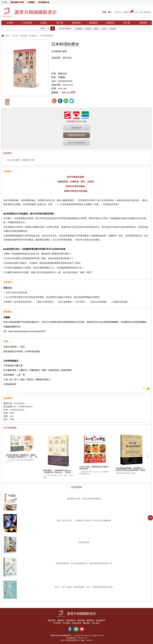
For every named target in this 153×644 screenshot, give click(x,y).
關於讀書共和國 (17, 2)
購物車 (126, 12)
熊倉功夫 (63, 74)
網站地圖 (81, 620)
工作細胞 (112, 29)
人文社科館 (27, 23)
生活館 (43, 23)
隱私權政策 (71, 620)
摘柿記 (96, 29)
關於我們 (51, 620)
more (144, 389)
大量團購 (31, 2)
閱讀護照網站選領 (76, 135)
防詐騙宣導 (101, 620)
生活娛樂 (24, 36)
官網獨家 (79, 29)
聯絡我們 (87, 623)
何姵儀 (62, 77)
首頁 (7, 36)
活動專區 (143, 23)
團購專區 (90, 620)
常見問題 (57, 623)
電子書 (127, 23)
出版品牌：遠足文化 (62, 58)
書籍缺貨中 (76, 128)
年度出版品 (76, 623)
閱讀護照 (93, 23)
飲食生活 (33, 36)
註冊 (104, 12)
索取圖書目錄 (44, 2)
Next (147, 456)
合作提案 (66, 623)
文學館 (10, 23)
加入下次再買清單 (76, 143)
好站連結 (96, 623)
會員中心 (118, 12)
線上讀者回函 (145, 12)
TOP (150, 518)
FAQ (137, 12)
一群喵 (104, 29)
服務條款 (61, 620)
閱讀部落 (76, 23)
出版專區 (110, 23)
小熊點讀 (88, 29)
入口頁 (4, 2)
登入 (110, 12)
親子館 (60, 23)
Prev (6, 456)
